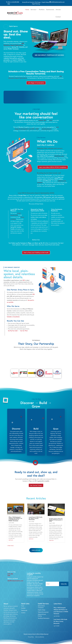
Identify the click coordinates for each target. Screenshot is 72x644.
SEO (23, 43)
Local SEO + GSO (34, 129)
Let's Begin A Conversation (36, 83)
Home (27, 10)
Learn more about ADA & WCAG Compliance (53, 167)
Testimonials (50, 10)
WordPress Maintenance (44, 616)
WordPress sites (59, 156)
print (51, 120)
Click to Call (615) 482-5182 (13, 3)
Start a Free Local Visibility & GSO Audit (36, 253)
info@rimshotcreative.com (58, 2)
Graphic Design (42, 608)
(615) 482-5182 (10, 572)
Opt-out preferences (40, 635)
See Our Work (24, 331)
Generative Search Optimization (13, 45)
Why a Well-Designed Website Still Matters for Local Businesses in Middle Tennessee (15, 517)
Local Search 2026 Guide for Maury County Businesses (36, 516)
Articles (58, 10)
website (41, 120)
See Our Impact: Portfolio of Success (49, 55)
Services (33, 10)
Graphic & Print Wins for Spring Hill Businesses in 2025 (56, 518)
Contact (58, 17)
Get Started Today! (36, 483)
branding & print (47, 129)
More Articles (36, 548)
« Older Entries (10, 543)
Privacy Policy (31, 635)
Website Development (43, 610)
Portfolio (42, 10)
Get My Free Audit (13, 331)
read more (11, 538)
